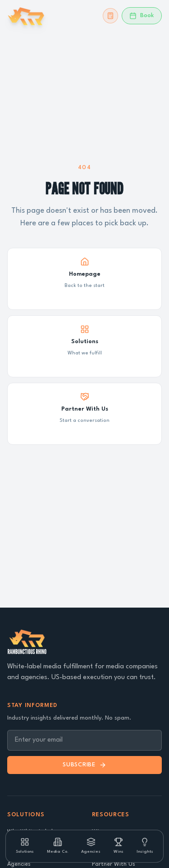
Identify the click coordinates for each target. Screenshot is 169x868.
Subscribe (84, 765)
